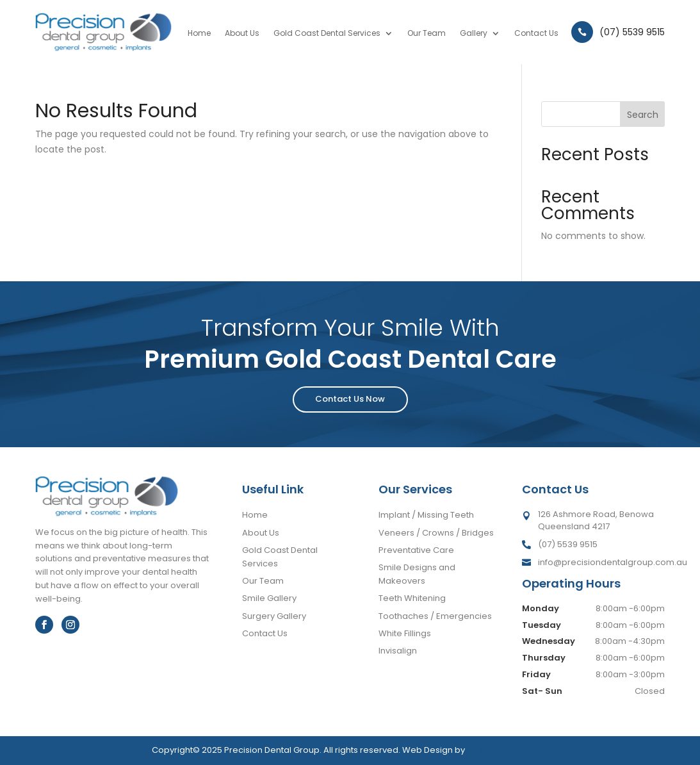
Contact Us (536, 34)
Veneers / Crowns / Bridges (436, 533)
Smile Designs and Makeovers (417, 574)
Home (199, 34)
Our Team (427, 34)
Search (643, 115)
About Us (242, 34)
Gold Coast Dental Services (327, 34)
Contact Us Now (350, 399)
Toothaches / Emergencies (435, 616)
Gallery (474, 34)
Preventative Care (416, 550)
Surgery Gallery (274, 616)
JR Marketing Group (508, 750)
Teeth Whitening (412, 598)
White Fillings (405, 633)
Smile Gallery (269, 598)
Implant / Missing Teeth (426, 515)
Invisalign (398, 651)
